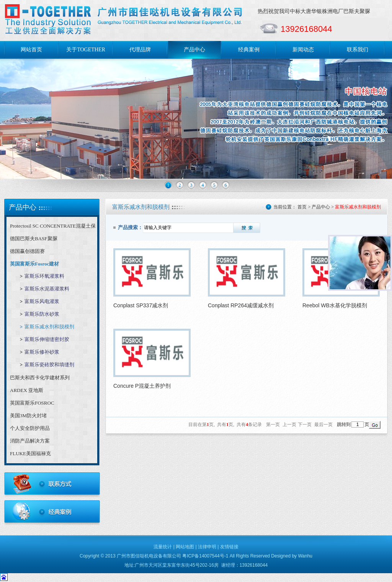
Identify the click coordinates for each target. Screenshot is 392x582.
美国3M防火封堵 (28, 416)
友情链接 (229, 547)
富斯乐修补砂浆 (42, 352)
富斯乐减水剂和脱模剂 (49, 327)
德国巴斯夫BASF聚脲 (34, 239)
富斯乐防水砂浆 (42, 314)
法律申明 (207, 547)
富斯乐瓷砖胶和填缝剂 (49, 365)
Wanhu (305, 556)
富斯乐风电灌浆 (42, 301)
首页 (302, 207)
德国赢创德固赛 (27, 251)
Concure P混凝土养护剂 (142, 386)
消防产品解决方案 (30, 441)
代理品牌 (140, 50)
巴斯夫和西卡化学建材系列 (40, 378)
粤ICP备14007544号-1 (205, 556)
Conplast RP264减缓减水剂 (241, 305)
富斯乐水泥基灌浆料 (47, 289)
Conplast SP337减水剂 (141, 305)
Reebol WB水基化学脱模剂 (335, 305)
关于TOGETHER (86, 50)
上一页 (289, 425)
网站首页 (31, 50)
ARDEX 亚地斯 (27, 390)
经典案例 (249, 50)
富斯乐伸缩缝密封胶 (47, 339)
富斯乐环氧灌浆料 (44, 276)
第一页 (273, 425)
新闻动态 (303, 50)
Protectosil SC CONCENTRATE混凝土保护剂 (53, 228)
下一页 (305, 425)
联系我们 (358, 50)
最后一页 (323, 425)
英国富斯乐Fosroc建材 (34, 264)
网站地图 (185, 547)
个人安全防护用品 (30, 428)
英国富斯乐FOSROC (32, 403)
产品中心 (194, 50)
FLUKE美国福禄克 (30, 453)
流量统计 (163, 547)
